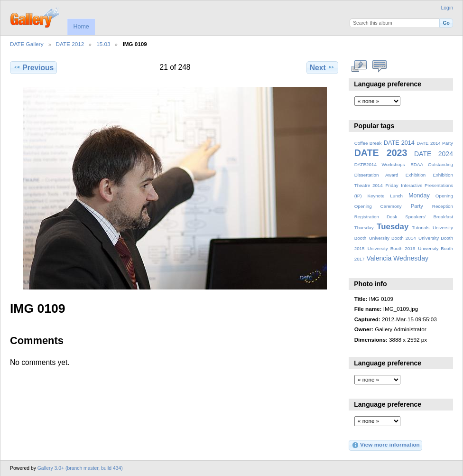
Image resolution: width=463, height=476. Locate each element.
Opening (444, 196)
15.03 (103, 44)
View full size (359, 66)
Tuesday (393, 227)
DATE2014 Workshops (380, 164)
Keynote (376, 196)
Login (447, 8)
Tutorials (421, 228)
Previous (33, 67)
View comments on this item (380, 66)
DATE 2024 (434, 154)
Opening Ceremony (378, 206)
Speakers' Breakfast (429, 217)
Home (81, 27)
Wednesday (411, 258)
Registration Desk (376, 217)
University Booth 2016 (391, 248)
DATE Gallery (27, 44)
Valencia (379, 258)
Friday (392, 185)
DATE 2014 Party (435, 143)
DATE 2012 (70, 44)
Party (417, 206)
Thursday (364, 228)
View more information (386, 445)
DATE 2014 (399, 143)
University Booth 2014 (393, 238)
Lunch (396, 196)
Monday (419, 196)
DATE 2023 (381, 153)
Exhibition (416, 175)
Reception (443, 206)
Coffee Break (368, 143)
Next (322, 67)
